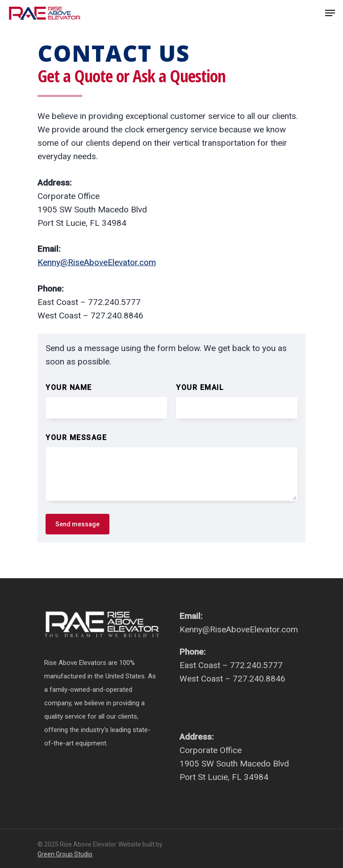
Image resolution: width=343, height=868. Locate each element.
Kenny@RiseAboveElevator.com (97, 262)
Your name (69, 387)
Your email (200, 387)
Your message (76, 438)
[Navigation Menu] (330, 13)
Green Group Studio (65, 854)
